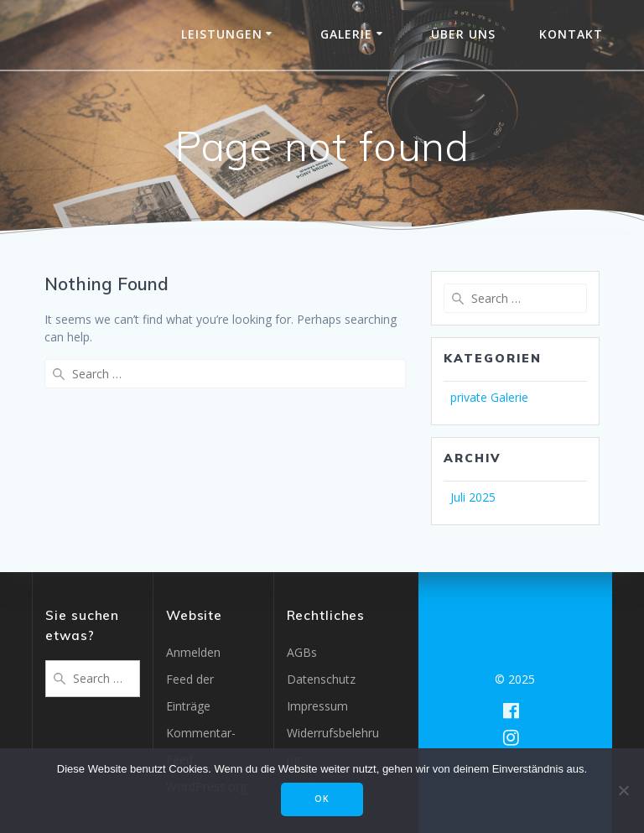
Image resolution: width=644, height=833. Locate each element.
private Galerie (489, 397)
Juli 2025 (473, 497)
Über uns (463, 34)
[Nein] (623, 790)
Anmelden (193, 652)
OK (322, 799)
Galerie (346, 34)
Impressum (317, 706)
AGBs (302, 652)
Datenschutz (321, 679)
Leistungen (222, 34)
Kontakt (571, 34)
